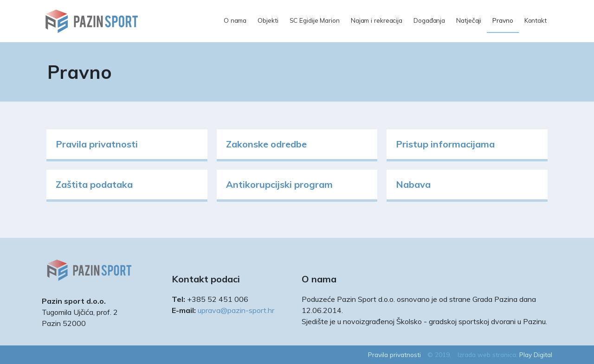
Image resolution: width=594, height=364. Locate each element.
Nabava (413, 184)
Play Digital (536, 354)
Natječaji (469, 20)
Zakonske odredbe (266, 144)
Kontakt (536, 20)
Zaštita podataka (94, 184)
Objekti (268, 20)
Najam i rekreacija (377, 20)
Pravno (503, 20)
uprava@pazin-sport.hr (236, 310)
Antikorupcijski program (279, 184)
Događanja (429, 20)
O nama (235, 20)
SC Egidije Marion (315, 20)
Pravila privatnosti (97, 144)
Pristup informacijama (445, 144)
